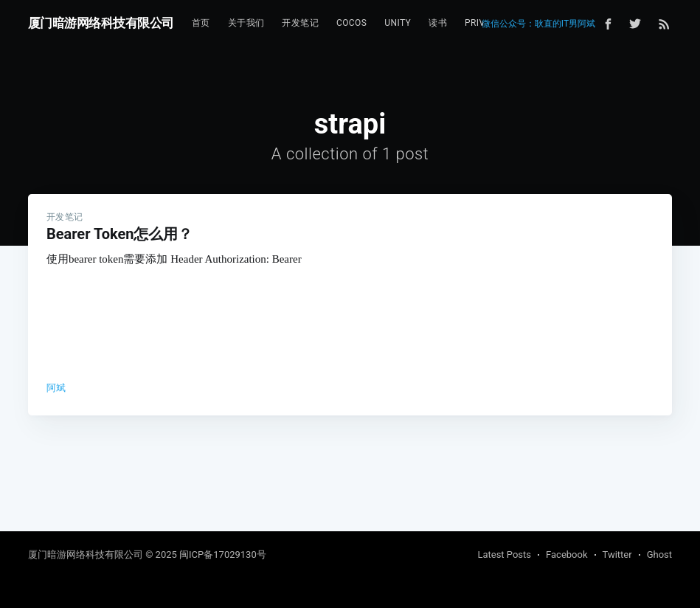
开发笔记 (300, 23)
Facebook (566, 555)
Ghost (659, 555)
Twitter (617, 555)
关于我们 (246, 23)
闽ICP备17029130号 (223, 555)
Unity (398, 23)
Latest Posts (504, 555)
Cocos (351, 23)
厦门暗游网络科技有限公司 (101, 23)
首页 (201, 23)
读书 (438, 23)
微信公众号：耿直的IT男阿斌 (538, 24)
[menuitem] (201, 23)
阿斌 (56, 388)
